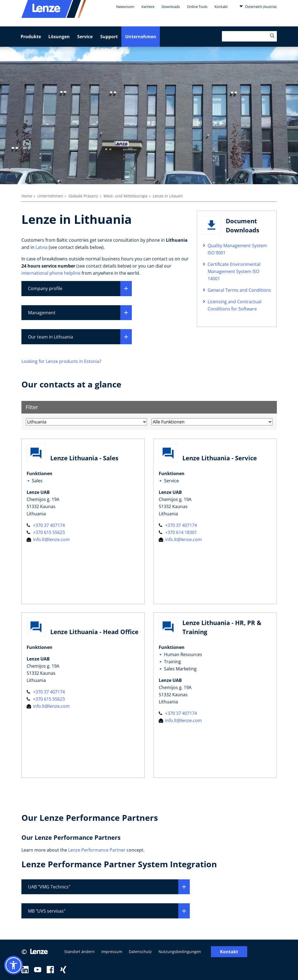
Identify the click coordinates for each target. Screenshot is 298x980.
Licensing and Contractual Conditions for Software (235, 305)
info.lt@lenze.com (48, 539)
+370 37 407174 (46, 525)
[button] (13, 965)
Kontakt (221, 7)
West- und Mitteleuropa (126, 196)
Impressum (112, 952)
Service (85, 37)
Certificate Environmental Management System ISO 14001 (234, 271)
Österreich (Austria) (258, 6)
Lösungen (59, 37)
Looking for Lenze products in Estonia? (61, 361)
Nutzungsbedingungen (180, 952)
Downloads (171, 7)
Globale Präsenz (83, 196)
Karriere (148, 7)
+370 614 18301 (178, 532)
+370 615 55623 (46, 532)
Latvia (41, 247)
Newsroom (125, 7)
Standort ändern (80, 952)
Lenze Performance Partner (97, 850)
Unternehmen (141, 37)
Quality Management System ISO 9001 (237, 249)
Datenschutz (140, 952)
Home (27, 196)
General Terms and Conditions (239, 290)
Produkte (31, 37)
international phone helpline (51, 273)
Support (109, 37)
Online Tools (197, 7)
